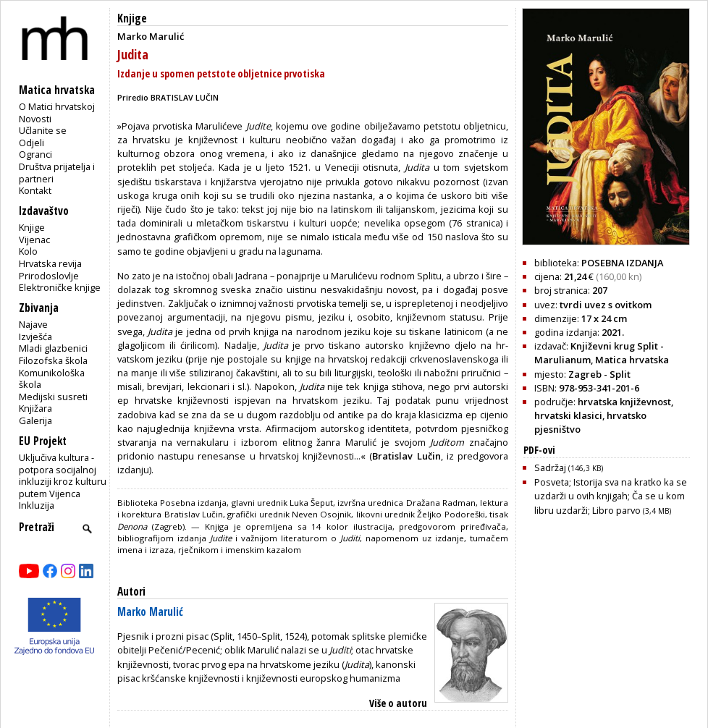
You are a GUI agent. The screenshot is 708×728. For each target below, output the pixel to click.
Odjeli (31, 143)
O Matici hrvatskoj (57, 106)
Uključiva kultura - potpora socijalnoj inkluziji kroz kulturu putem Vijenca (63, 475)
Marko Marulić (150, 612)
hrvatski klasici (568, 415)
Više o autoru (398, 703)
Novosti (35, 119)
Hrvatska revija (50, 263)
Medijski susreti (53, 397)
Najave (33, 324)
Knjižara (35, 408)
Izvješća (35, 337)
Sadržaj (569, 467)
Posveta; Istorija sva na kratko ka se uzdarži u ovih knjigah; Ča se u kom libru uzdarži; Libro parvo (611, 496)
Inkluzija (37, 505)
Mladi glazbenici (53, 348)
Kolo (28, 251)
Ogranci (35, 154)
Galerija (35, 420)
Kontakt (35, 190)
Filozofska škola (53, 360)
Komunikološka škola (52, 379)
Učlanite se (43, 130)
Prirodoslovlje (49, 276)
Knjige (32, 227)
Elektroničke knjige (60, 287)
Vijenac (34, 240)
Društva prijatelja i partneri (57, 173)
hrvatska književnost (624, 402)
